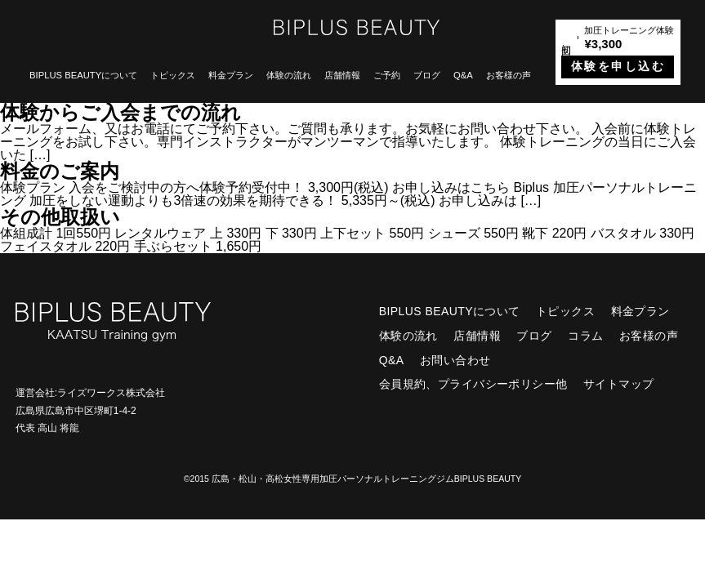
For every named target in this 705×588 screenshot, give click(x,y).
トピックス (173, 75)
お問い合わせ (455, 360)
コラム (585, 336)
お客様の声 (509, 75)
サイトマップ (619, 384)
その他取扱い (60, 217)
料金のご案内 (60, 171)
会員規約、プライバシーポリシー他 (473, 384)
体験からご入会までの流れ (120, 112)
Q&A (463, 75)
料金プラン (231, 75)
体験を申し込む (618, 67)
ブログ (427, 75)
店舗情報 (342, 75)
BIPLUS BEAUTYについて (83, 75)
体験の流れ (289, 75)
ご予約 (387, 75)
